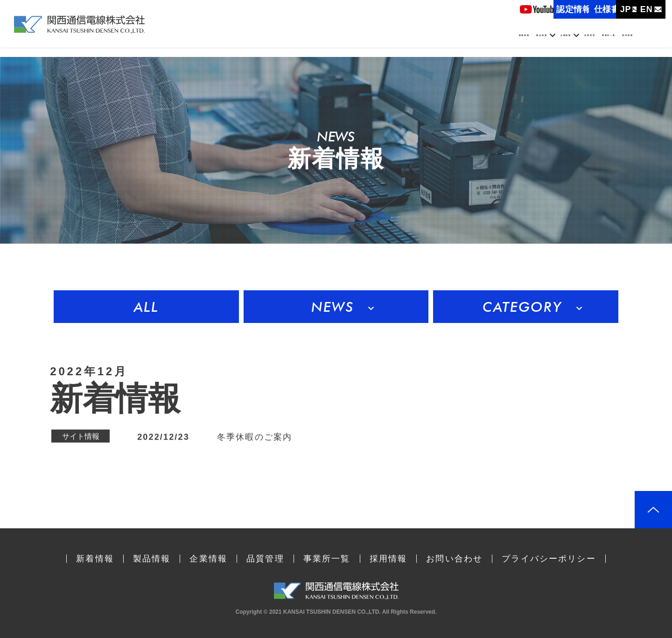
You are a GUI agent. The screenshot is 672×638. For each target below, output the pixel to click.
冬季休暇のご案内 (255, 437)
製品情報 (407, 41)
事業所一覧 (577, 41)
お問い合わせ (454, 559)
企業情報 (464, 41)
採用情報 (633, 41)
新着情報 (355, 41)
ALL (146, 307)
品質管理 (521, 41)
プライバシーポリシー (549, 559)
